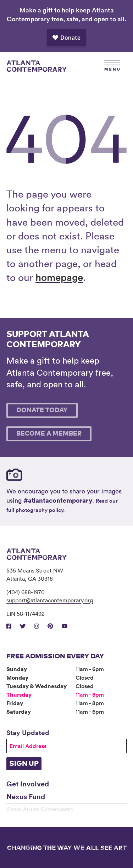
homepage (59, 277)
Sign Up (24, 764)
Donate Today (42, 410)
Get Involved (28, 784)
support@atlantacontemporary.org (50, 600)
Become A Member (49, 434)
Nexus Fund (26, 796)
